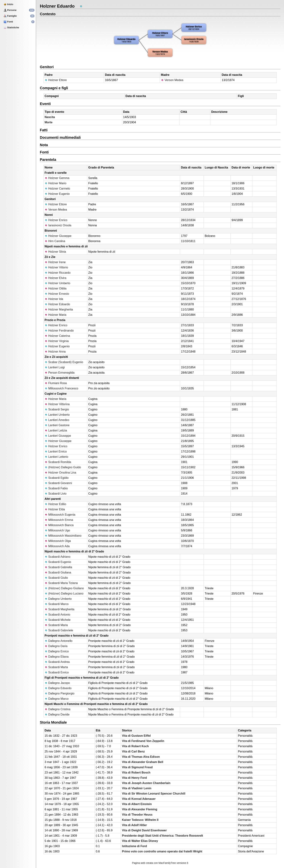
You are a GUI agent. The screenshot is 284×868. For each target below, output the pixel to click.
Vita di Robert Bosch (136, 773)
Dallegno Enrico (57, 651)
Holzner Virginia (57, 341)
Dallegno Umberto (58, 599)
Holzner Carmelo (57, 189)
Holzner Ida (54, 299)
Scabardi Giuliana (58, 572)
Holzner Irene (55, 262)
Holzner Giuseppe (58, 236)
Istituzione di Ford (134, 846)
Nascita (50, 117)
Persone (10, 10)
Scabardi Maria (56, 625)
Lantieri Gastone (57, 425)
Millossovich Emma (59, 520)
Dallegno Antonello (59, 641)
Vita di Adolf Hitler (134, 825)
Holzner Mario (55, 183)
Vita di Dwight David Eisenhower (144, 830)
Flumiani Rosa (56, 383)
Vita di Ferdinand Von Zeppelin (143, 741)
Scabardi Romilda (58, 462)
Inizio (8, 4)
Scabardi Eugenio (58, 562)
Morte (49, 122)
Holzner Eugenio (57, 194)
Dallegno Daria (56, 646)
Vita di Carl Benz (133, 751)
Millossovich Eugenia (60, 515)
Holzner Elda (55, 509)
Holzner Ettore (56, 80)
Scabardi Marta (56, 667)
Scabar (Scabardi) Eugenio (64, 362)
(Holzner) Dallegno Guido (63, 467)
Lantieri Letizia (56, 430)
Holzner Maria (55, 315)
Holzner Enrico (56, 220)
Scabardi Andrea (57, 662)
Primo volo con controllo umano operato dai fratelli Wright (162, 851)
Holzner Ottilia (56, 288)
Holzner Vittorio (56, 267)
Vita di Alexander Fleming (140, 809)
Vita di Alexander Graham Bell (143, 762)
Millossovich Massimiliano (63, 536)
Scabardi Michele (58, 620)
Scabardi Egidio (57, 478)
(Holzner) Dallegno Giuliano (64, 588)
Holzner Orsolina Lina (60, 473)
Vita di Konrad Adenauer (139, 799)
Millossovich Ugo (57, 530)
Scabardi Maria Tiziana (61, 583)
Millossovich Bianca (59, 525)
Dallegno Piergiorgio (59, 693)
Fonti (8, 22)
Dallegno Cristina (57, 709)
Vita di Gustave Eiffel (136, 736)
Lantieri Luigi (55, 367)
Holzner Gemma (57, 178)
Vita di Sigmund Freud (137, 767)
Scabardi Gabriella (58, 567)
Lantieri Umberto (57, 415)
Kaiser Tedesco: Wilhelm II (140, 820)
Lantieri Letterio (56, 457)
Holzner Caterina (57, 336)
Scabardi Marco (57, 604)
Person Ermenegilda (59, 373)
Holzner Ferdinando (59, 331)
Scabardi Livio (56, 494)
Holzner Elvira (55, 278)
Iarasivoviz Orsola (58, 225)
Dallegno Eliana (57, 657)
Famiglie (10, 16)
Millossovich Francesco (61, 388)
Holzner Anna (55, 352)
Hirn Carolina (55, 241)
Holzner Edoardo (57, 304)
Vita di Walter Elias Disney (140, 841)
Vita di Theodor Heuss (137, 815)
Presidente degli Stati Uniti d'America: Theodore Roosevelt (162, 836)
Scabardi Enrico (57, 672)
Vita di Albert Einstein (137, 804)
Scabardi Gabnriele (59, 630)
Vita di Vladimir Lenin (137, 788)
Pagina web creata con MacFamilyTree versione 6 (160, 863)
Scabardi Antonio (57, 615)
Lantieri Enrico (56, 452)
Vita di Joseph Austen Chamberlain (146, 783)
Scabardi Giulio (56, 578)
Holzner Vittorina (57, 404)
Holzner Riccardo (58, 273)
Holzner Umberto (57, 283)
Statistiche (11, 27)
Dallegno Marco (57, 699)
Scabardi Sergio (57, 409)
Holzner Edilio (55, 504)
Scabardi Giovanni (58, 483)
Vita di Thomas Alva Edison (141, 757)
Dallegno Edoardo (58, 688)
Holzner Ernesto (57, 294)
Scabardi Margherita (59, 609)
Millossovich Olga (58, 541)
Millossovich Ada (57, 546)
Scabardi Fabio (56, 488)
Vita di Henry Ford (134, 778)
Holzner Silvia (55, 252)
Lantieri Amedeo (57, 420)
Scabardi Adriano (57, 557)
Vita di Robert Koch (135, 746)
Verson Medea (172, 80)
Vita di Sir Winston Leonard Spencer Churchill (154, 794)
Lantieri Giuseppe (58, 436)
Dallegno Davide (57, 714)
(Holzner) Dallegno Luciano (64, 594)
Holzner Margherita (59, 309)
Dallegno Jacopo (57, 683)
